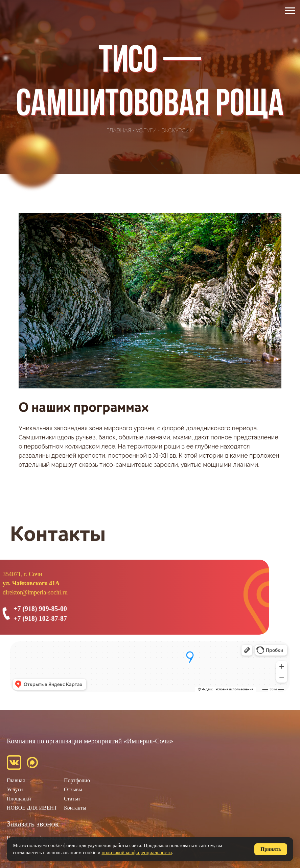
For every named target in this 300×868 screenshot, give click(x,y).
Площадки (19, 799)
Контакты (75, 808)
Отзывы (73, 789)
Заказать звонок (33, 824)
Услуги (146, 131)
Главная (119, 131)
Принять (271, 849)
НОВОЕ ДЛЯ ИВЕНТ (32, 808)
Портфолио (77, 780)
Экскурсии (178, 131)
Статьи (72, 799)
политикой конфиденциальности (137, 852)
